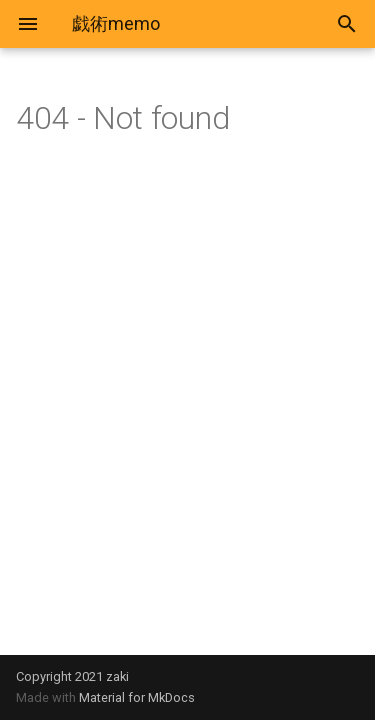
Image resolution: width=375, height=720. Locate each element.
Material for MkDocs (137, 697)
